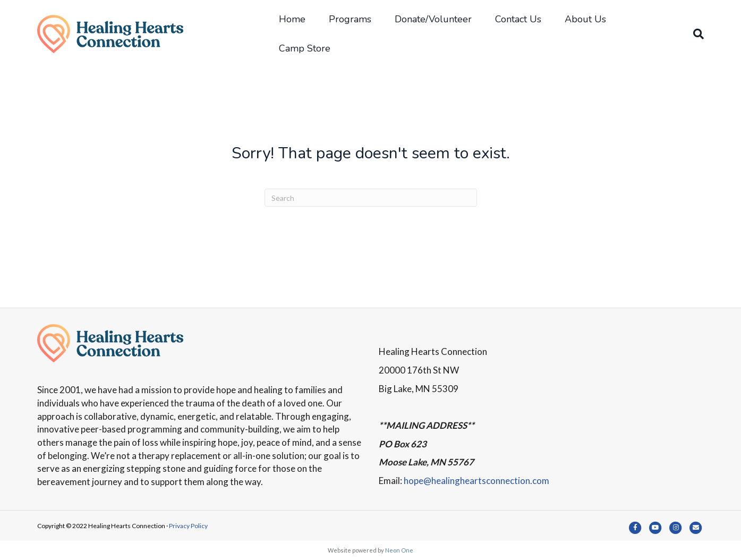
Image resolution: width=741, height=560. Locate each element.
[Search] (693, 34)
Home (292, 19)
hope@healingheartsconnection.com (476, 481)
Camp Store (305, 48)
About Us (585, 19)
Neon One (399, 550)
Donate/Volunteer (433, 19)
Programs (350, 19)
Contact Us (518, 19)
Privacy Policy (188, 526)
